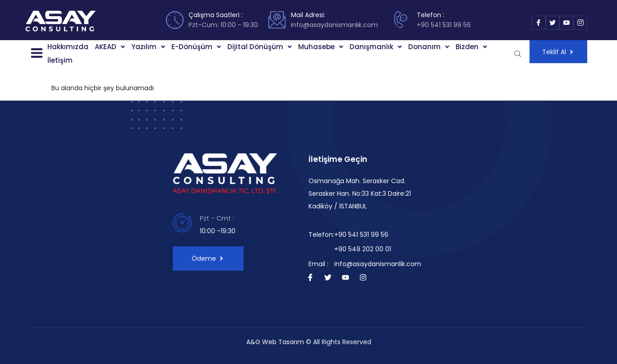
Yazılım (148, 47)
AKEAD (110, 47)
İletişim (60, 60)
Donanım (429, 47)
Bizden (471, 47)
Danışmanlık (376, 47)
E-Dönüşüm (196, 47)
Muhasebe (321, 47)
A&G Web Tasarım (275, 342)
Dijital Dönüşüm (260, 47)
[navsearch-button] (518, 54)
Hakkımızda (68, 47)
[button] (36, 54)
